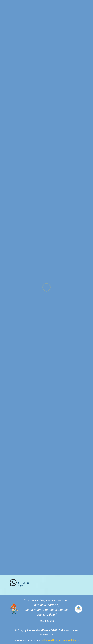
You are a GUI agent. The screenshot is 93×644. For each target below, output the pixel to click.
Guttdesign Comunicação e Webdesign (60, 640)
